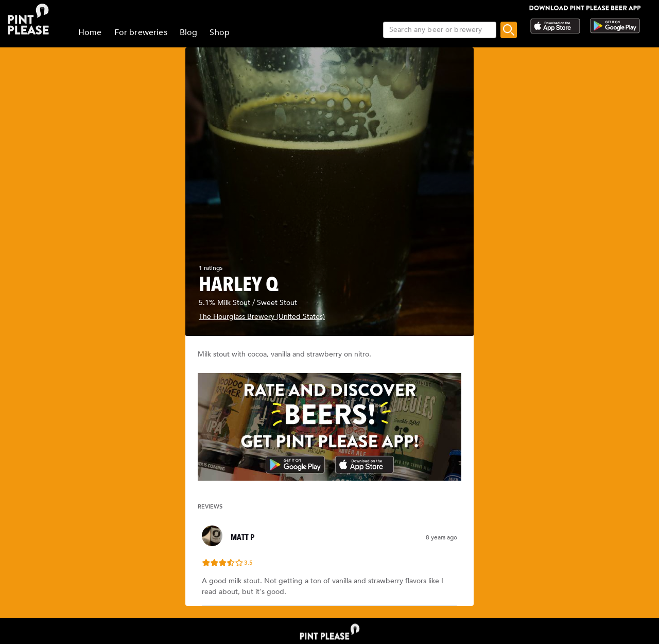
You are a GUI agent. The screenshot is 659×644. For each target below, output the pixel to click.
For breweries (141, 32)
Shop (220, 32)
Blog (189, 32)
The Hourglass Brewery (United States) (262, 317)
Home (90, 32)
